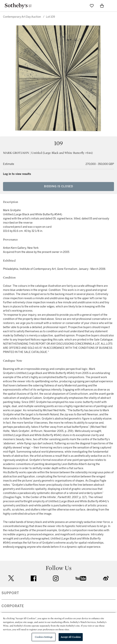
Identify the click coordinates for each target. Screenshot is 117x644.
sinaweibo (106, 578)
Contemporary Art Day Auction (22, 17)
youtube (81, 578)
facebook (34, 578)
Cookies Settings (44, 637)
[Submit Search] (82, 6)
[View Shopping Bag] (102, 6)
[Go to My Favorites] (92, 6)
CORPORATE (13, 606)
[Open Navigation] (112, 6)
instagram (56, 578)
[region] (58, 628)
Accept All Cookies (71, 637)
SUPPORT (10, 593)
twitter (11, 578)
